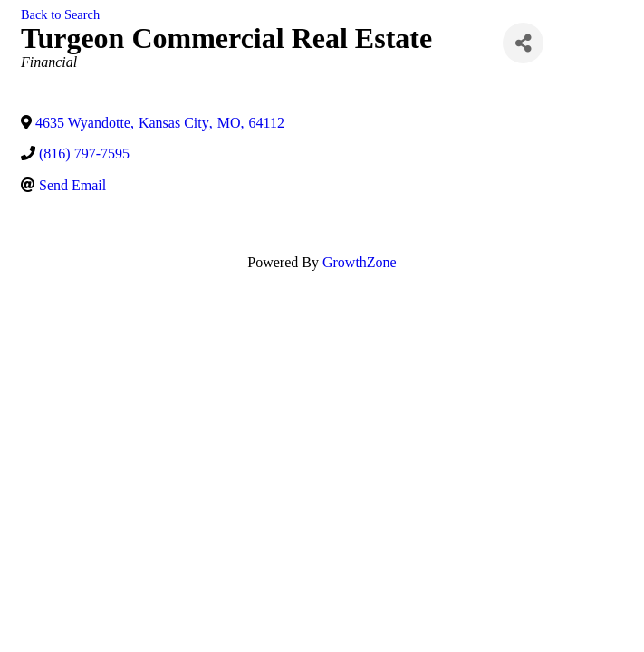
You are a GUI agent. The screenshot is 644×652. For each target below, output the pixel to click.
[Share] (523, 43)
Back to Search (60, 14)
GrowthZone (360, 262)
